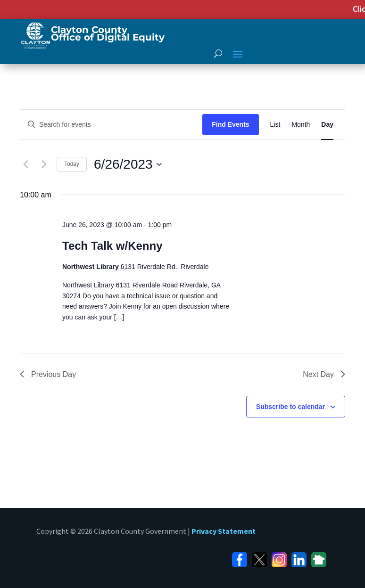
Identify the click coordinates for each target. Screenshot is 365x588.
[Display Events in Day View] (327, 125)
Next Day (324, 374)
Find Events (230, 124)
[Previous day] (25, 164)
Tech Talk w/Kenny (112, 246)
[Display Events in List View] (275, 125)
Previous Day (48, 374)
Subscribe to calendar (290, 407)
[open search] (218, 53)
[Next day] (44, 164)
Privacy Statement (224, 531)
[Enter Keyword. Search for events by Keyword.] (111, 125)
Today (72, 164)
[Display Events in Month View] (301, 125)
